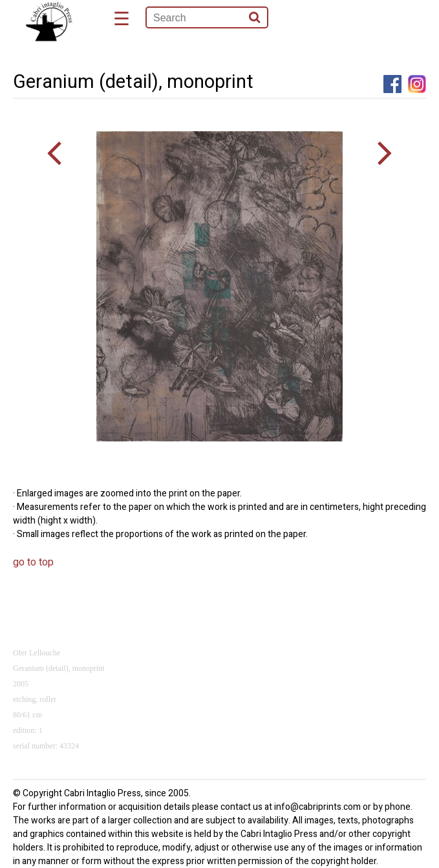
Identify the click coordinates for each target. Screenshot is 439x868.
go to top (33, 562)
